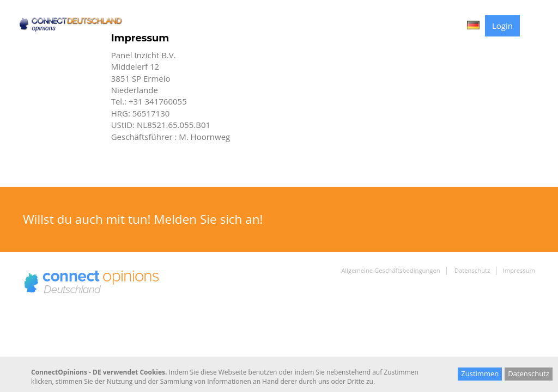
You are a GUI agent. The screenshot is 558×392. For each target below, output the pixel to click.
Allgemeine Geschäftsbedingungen (391, 270)
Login (502, 26)
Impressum (519, 270)
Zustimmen (480, 373)
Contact (441, 25)
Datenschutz (471, 270)
